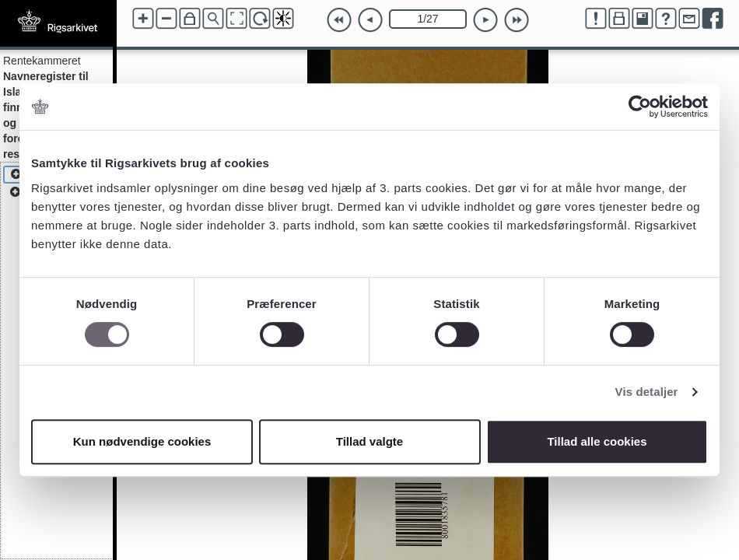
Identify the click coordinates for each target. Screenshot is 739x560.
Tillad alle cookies (597, 441)
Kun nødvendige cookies (142, 441)
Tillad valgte (369, 441)
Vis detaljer (647, 392)
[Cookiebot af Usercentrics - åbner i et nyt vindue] (640, 107)
